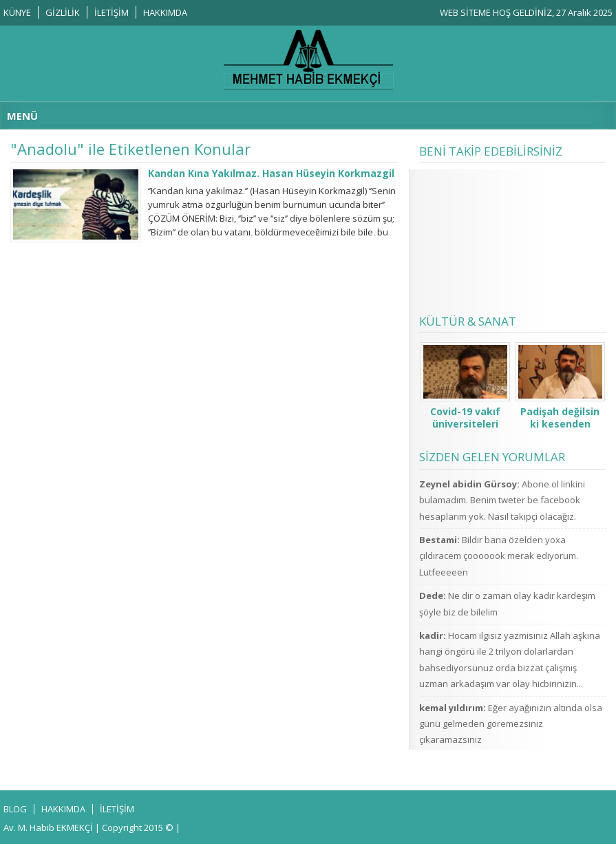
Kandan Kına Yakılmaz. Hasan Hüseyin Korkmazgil (271, 173)
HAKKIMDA (165, 12)
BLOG (15, 809)
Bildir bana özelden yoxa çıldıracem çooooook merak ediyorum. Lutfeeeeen (499, 556)
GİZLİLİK (63, 12)
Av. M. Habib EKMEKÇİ (48, 827)
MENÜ (22, 116)
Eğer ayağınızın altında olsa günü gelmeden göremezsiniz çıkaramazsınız (511, 724)
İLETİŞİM (111, 12)
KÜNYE (17, 12)
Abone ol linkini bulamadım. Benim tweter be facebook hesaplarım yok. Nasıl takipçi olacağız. (502, 500)
